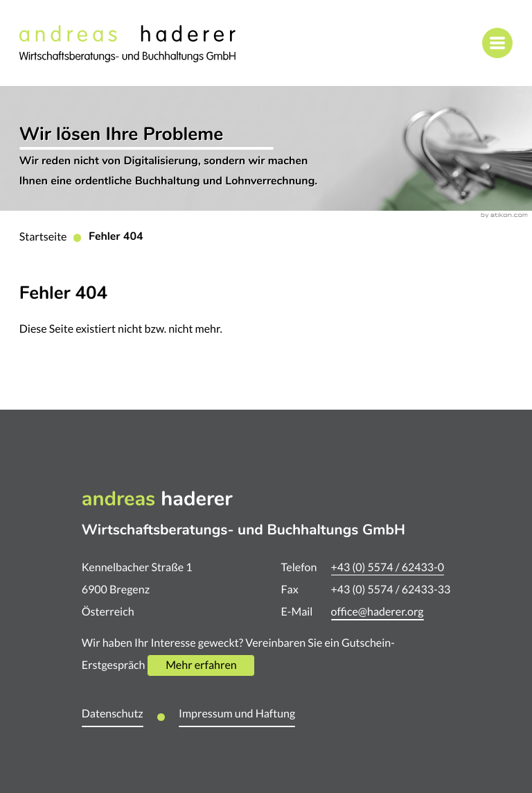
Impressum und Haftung (237, 714)
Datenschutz (113, 714)
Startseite (43, 237)
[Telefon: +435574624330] (388, 568)
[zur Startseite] (127, 43)
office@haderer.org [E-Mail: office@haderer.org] (378, 612)
